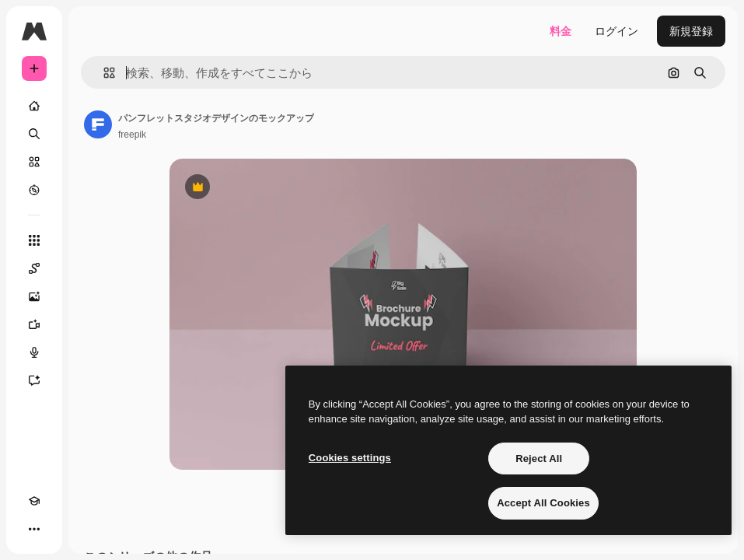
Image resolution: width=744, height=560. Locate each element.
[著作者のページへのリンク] (98, 124)
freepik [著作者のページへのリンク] (132, 135)
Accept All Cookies (543, 503)
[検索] (34, 134)
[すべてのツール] (34, 240)
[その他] (34, 529)
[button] (103, 73)
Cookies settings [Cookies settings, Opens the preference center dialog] (350, 458)
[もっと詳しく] (34, 190)
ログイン (617, 31)
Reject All (539, 458)
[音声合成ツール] (34, 352)
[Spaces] (34, 268)
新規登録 (691, 31)
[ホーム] (34, 106)
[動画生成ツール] (34, 324)
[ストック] (34, 162)
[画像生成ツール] (34, 296)
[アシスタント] (34, 380)
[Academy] (34, 501)
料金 (561, 31)
